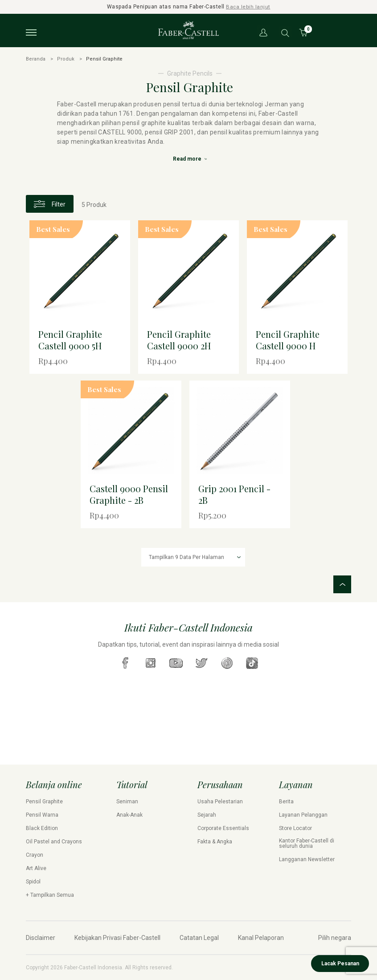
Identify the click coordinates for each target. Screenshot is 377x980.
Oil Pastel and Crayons (54, 842)
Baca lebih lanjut (248, 7)
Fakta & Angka (215, 842)
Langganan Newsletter (307, 859)
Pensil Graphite (44, 802)
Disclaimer (41, 938)
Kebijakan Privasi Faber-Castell (117, 938)
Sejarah (207, 815)
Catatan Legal (199, 938)
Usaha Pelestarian (220, 802)
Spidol (33, 882)
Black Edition (42, 828)
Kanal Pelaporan (261, 938)
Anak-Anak (129, 815)
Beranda (36, 59)
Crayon (35, 855)
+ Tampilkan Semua (50, 895)
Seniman (127, 802)
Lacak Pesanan (340, 964)
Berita (286, 802)
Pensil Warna (42, 815)
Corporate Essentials (223, 828)
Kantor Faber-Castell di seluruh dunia (307, 843)
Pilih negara (335, 938)
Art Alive (36, 868)
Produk (66, 59)
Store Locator (295, 828)
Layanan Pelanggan (303, 815)
